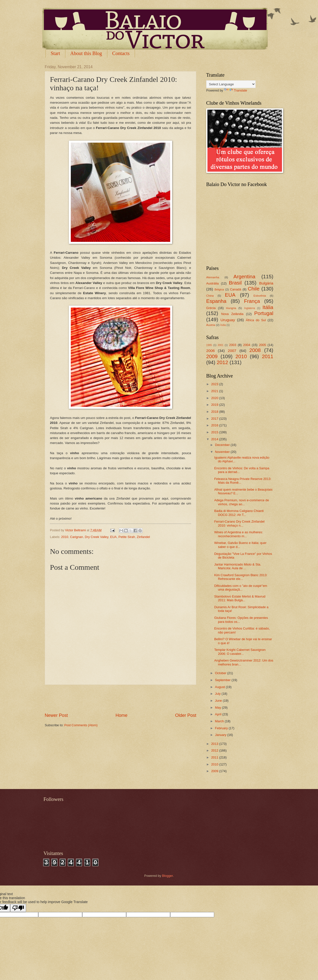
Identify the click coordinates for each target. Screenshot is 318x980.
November (223, 452)
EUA (113, 537)
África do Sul (256, 320)
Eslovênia (260, 296)
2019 (215, 405)
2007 (232, 351)
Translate (236, 90)
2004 (247, 345)
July (218, 694)
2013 (215, 744)
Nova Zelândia (232, 314)
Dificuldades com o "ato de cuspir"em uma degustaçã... (241, 588)
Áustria (211, 325)
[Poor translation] (18, 908)
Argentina (244, 276)
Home (121, 715)
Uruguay (228, 320)
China (210, 296)
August (220, 687)
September (223, 680)
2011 (268, 356)
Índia (223, 325)
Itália (268, 307)
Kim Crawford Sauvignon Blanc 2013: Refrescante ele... (241, 577)
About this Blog (86, 53)
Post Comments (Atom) (81, 725)
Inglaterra (250, 308)
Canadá (236, 289)
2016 (215, 425)
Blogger (167, 876)
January (221, 735)
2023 (215, 384)
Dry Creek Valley (97, 537)
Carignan (77, 537)
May (218, 708)
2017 (215, 419)
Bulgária (266, 283)
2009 (212, 356)
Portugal (264, 313)
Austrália (212, 283)
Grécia (211, 308)
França (252, 301)
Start (55, 53)
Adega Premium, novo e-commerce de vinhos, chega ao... (241, 502)
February (222, 728)
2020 (215, 398)
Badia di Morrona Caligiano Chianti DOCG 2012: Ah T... (239, 513)
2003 (233, 345)
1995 (209, 345)
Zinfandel (143, 537)
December (223, 445)
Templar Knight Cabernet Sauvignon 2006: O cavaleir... (240, 652)
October (221, 673)
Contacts (121, 53)
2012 (222, 362)
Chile (254, 289)
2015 (215, 432)
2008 (255, 350)
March (220, 721)
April (219, 714)
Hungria (231, 308)
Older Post (186, 715)
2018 (215, 412)
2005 (262, 345)
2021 (215, 391)
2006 (210, 351)
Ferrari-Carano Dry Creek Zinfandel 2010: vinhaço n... (239, 523)
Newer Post (56, 715)
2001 (220, 345)
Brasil (235, 283)
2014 (215, 439)
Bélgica (219, 289)
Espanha (216, 301)
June (219, 701)
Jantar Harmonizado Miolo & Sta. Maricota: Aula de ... (238, 566)
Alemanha (213, 277)
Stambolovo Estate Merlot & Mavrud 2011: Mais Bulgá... (240, 598)
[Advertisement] (120, 698)
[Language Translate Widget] (231, 84)
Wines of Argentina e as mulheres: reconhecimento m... (238, 534)
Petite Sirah (127, 537)
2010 (65, 537)
